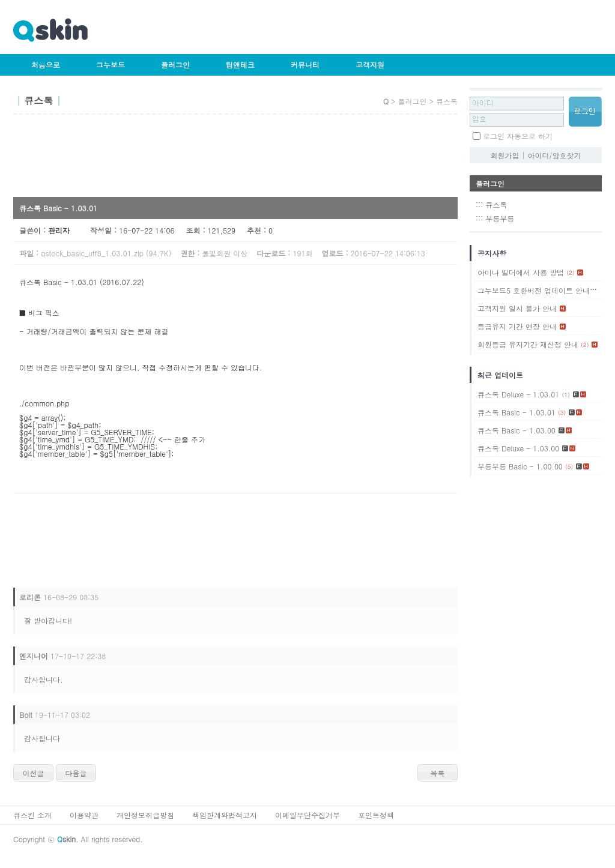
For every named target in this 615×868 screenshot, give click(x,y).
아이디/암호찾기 (555, 155)
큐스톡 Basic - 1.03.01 (517, 412)
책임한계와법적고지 (225, 815)
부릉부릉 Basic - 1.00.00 (520, 466)
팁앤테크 (240, 65)
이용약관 (84, 815)
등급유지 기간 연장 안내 (517, 326)
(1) (596, 291)
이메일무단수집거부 (307, 815)
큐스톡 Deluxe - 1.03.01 (518, 394)
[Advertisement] (232, 160)
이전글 (34, 773)
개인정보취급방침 (145, 815)
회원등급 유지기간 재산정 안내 (528, 344)
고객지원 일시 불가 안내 (517, 308)
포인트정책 (376, 815)
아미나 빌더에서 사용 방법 (521, 272)
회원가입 (504, 155)
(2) (570, 273)
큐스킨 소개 (32, 815)
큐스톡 (496, 204)
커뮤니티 (305, 65)
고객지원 (370, 65)
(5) (569, 466)
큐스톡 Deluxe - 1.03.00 (518, 448)
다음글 (76, 773)
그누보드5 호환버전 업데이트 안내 (534, 290)
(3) (562, 412)
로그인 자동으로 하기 (518, 136)
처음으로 (46, 65)
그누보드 (111, 65)
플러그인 (175, 65)
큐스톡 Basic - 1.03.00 (517, 430)
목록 (438, 773)
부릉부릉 (500, 218)
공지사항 (492, 253)
